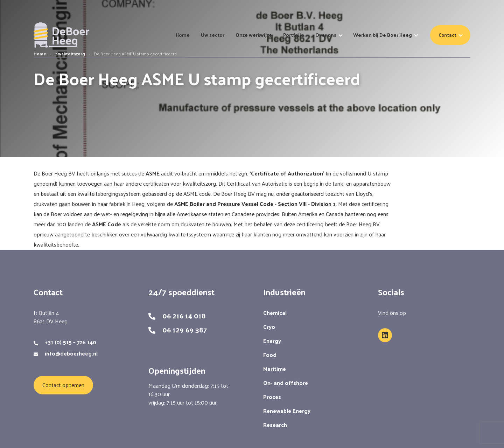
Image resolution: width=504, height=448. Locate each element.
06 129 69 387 (185, 330)
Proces (272, 397)
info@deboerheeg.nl (71, 353)
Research (275, 425)
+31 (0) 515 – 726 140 (71, 342)
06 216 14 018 (184, 316)
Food (270, 355)
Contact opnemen (63, 385)
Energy (272, 341)
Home (183, 35)
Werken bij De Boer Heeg (383, 35)
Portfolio (294, 35)
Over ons (326, 35)
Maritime (275, 369)
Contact (447, 35)
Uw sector (213, 35)
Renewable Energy (287, 411)
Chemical (275, 313)
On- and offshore (286, 383)
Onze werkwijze (254, 35)
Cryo (269, 327)
